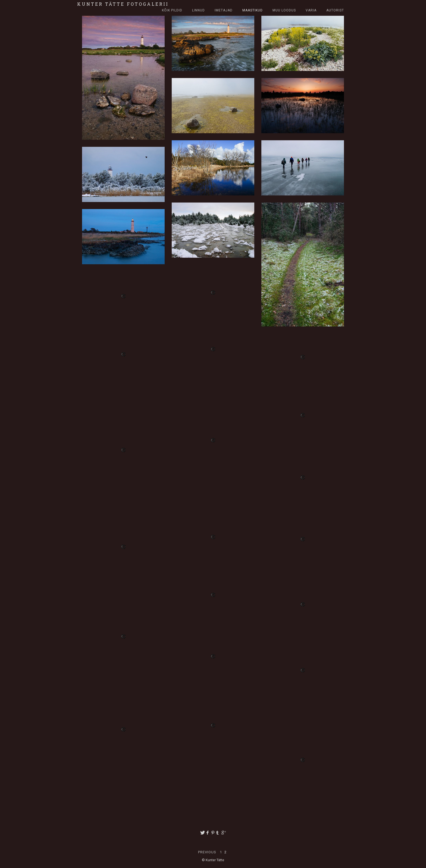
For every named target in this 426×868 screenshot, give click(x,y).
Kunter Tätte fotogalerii (123, 4)
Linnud (198, 10)
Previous (208, 852)
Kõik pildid (172, 10)
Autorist (335, 10)
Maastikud (253, 10)
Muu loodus (284, 10)
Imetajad (224, 10)
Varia (311, 10)
